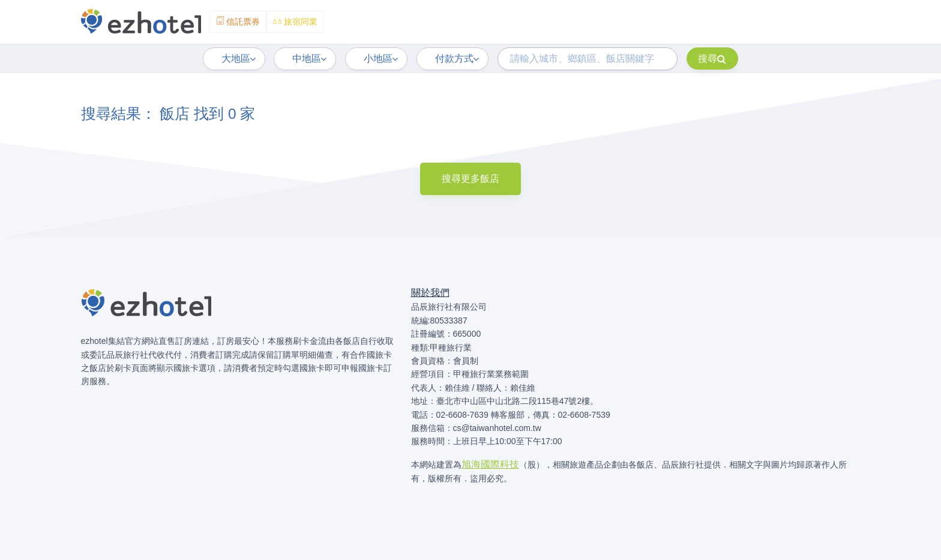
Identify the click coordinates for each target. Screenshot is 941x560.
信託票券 (238, 22)
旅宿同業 (295, 22)
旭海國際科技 (490, 464)
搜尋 (712, 59)
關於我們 (430, 293)
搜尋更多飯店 (470, 179)
